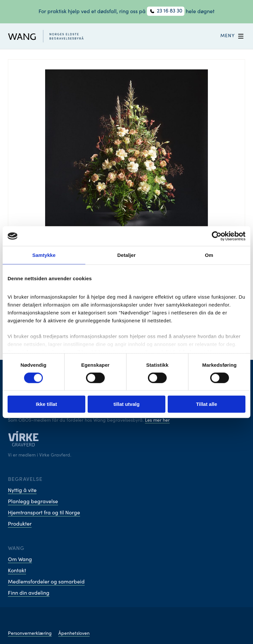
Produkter (20, 524)
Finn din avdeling (29, 593)
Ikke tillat (46, 404)
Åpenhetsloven (74, 634)
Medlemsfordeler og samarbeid (46, 582)
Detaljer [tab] (126, 255)
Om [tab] (209, 255)
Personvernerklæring (30, 634)
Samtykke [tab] (44, 255)
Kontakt (17, 571)
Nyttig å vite (22, 491)
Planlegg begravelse (33, 502)
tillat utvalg (126, 404)
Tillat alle (207, 404)
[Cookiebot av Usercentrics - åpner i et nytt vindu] (217, 236)
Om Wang (20, 560)
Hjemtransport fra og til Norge (44, 513)
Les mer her (157, 421)
